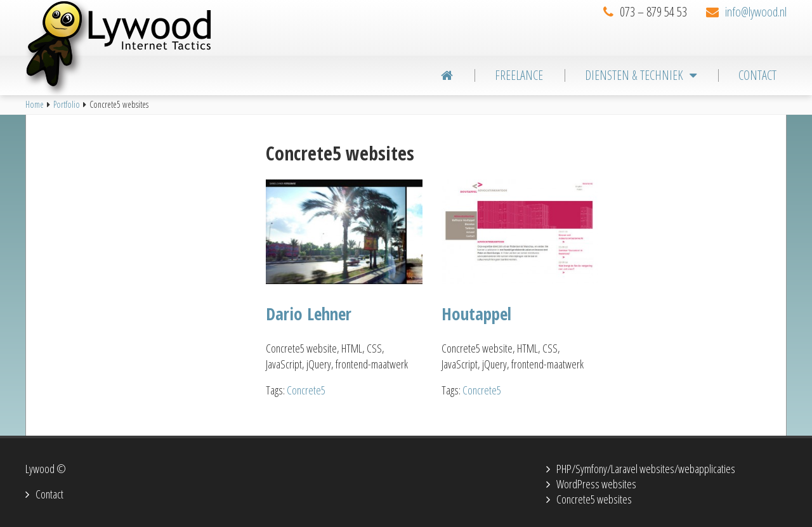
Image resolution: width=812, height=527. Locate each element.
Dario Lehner (309, 314)
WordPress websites (596, 484)
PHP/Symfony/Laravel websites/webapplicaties (646, 469)
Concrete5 (306, 390)
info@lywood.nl (756, 12)
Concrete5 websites (594, 499)
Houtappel (476, 314)
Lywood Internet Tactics (140, 48)
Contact (49, 494)
